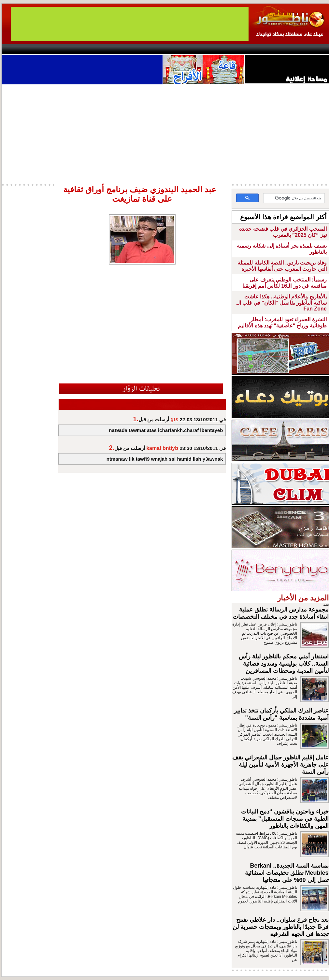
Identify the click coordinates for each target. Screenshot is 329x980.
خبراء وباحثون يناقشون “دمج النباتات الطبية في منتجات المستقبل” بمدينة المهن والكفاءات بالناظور (285, 819)
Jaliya (153, 49)
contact (21, 49)
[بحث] (295, 198)
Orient (203, 49)
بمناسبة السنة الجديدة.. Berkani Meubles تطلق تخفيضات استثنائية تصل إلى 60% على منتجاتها (287, 873)
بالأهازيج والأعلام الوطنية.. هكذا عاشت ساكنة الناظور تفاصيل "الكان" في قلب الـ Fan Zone (282, 303)
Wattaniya (178, 49)
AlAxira (46, 49)
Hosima (231, 49)
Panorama (93, 49)
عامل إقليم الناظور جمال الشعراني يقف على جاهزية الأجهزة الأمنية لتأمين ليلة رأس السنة (280, 765)
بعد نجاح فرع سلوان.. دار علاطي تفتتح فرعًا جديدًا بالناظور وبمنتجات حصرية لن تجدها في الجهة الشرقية (281, 927)
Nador (288, 49)
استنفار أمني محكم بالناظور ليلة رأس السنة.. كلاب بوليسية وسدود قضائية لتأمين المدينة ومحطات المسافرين (284, 664)
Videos (126, 49)
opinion (67, 49)
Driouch (261, 49)
